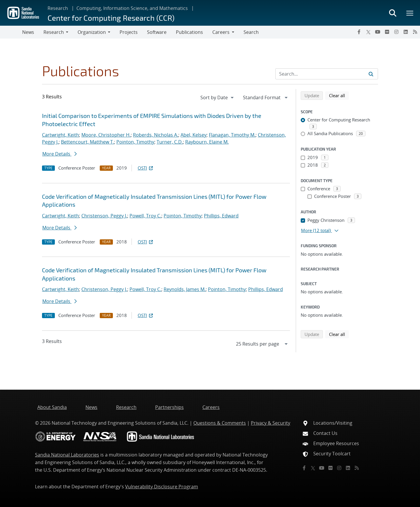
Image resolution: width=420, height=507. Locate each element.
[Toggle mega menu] (410, 13)
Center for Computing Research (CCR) (111, 18)
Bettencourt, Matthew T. (87, 142)
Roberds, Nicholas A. (156, 135)
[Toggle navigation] (11, 32)
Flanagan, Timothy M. (232, 135)
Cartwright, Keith (61, 135)
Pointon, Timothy (135, 142)
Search (251, 32)
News (28, 32)
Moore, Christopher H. (106, 135)
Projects (129, 32)
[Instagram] (396, 32)
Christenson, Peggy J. (104, 216)
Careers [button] (221, 32)
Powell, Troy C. (145, 216)
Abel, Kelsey (194, 135)
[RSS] (415, 32)
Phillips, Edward (221, 216)
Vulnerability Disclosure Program (162, 487)
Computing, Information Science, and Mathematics (132, 8)
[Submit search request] (371, 74)
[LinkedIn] (406, 32)
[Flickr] (387, 32)
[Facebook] (359, 32)
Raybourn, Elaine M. (207, 142)
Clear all (339, 95)
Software (157, 32)
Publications (189, 32)
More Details (60, 154)
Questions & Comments (220, 423)
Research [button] (54, 32)
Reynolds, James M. (185, 289)
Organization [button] (92, 32)
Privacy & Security (271, 423)
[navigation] (218, 97)
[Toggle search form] (393, 13)
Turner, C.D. (170, 142)
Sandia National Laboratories (67, 455)
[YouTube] (378, 32)
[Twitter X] (368, 32)
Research (58, 8)
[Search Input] (327, 74)
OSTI (146, 168)
